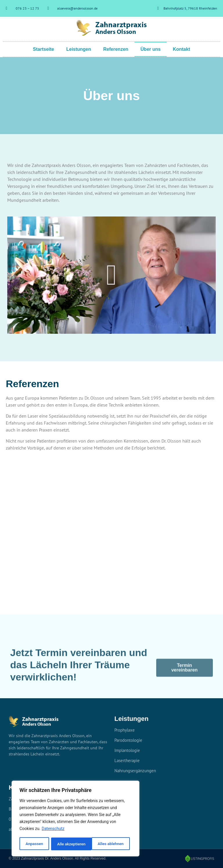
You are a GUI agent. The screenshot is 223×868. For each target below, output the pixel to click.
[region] (75, 819)
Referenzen (116, 49)
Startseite (43, 49)
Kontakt (181, 49)
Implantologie (127, 750)
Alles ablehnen (70, 844)
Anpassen (34, 844)
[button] (112, 275)
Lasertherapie (127, 760)
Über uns (151, 49)
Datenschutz (53, 829)
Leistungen (79, 49)
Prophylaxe (125, 730)
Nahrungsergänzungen (135, 771)
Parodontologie (128, 740)
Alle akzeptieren (111, 844)
